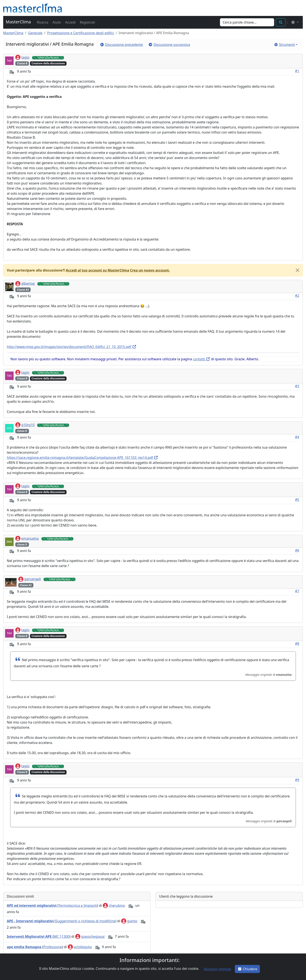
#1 (297, 71)
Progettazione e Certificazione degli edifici (81, 33)
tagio (22, 57)
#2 (297, 296)
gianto (129, 921)
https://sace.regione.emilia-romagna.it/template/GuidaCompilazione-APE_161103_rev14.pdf (82, 458)
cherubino (114, 905)
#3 (297, 386)
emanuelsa (27, 538)
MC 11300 (62, 936)
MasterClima (18, 22)
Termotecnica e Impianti (78, 905)
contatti (202, 359)
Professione (52, 947)
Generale (35, 33)
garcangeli (30, 579)
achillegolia (80, 947)
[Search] (247, 22)
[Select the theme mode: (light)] (295, 22)
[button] (42, 22)
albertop (25, 283)
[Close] (297, 270)
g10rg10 (25, 425)
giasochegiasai (90, 936)
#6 (297, 550)
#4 (297, 437)
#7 (297, 591)
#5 (297, 500)
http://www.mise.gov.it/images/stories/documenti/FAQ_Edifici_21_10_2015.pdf (72, 347)
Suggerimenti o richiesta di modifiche (86, 921)
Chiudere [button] (247, 969)
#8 (297, 643)
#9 (297, 780)
